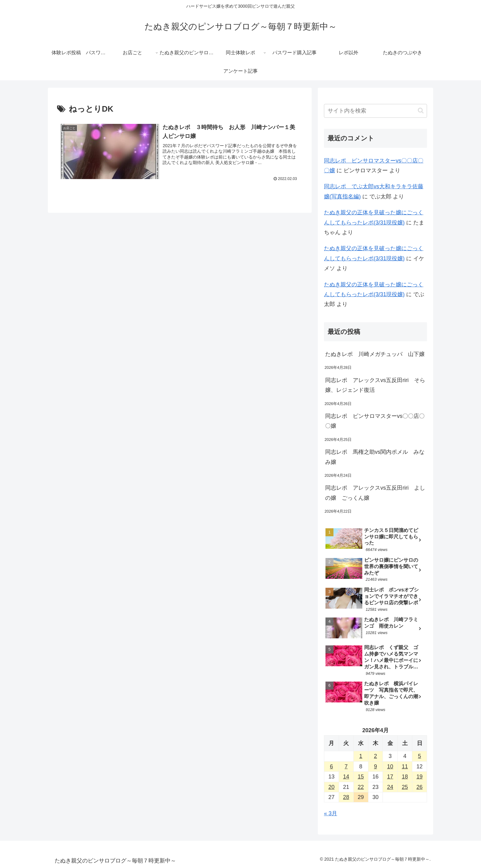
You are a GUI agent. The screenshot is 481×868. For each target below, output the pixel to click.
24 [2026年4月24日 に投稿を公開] (390, 787)
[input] (375, 111)
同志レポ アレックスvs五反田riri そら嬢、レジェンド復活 (375, 385)
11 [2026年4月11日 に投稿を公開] (405, 767)
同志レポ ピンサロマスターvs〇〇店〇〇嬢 (375, 421)
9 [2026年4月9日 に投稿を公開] (375, 767)
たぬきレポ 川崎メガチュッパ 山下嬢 (375, 354)
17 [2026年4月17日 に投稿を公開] (390, 777)
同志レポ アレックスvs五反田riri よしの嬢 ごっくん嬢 (375, 493)
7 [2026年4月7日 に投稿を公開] (346, 767)
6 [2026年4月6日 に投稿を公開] (331, 767)
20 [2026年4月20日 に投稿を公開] (331, 787)
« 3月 (331, 813)
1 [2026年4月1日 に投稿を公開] (361, 756)
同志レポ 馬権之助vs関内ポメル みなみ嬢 (375, 457)
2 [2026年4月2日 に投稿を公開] (375, 756)
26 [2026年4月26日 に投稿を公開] (420, 787)
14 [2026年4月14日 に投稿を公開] (346, 777)
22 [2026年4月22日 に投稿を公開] (361, 787)
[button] (421, 111)
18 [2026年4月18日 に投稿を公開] (405, 777)
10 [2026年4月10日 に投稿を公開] (390, 767)
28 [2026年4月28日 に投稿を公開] (346, 797)
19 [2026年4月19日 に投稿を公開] (420, 777)
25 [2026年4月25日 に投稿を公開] (405, 787)
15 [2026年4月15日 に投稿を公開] (361, 777)
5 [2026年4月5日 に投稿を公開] (420, 756)
